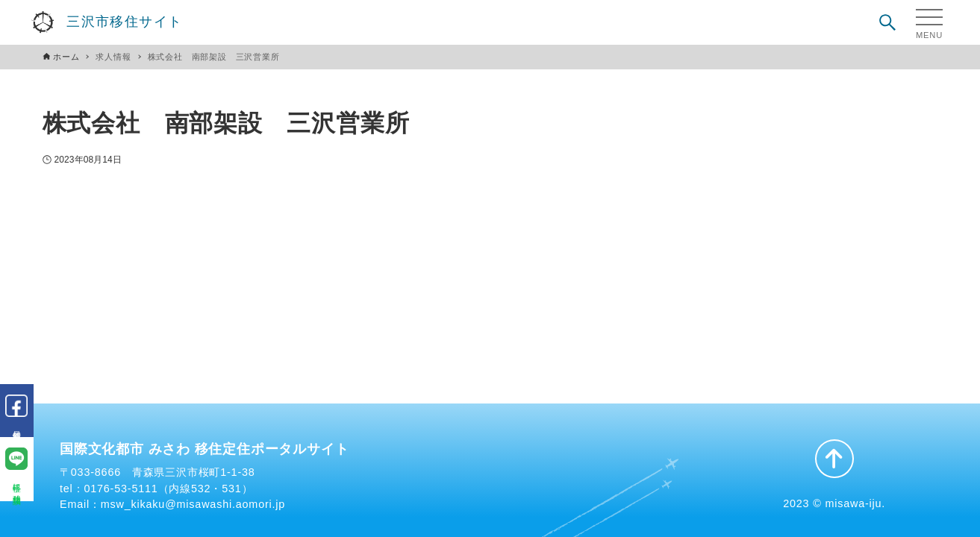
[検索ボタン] (887, 22)
